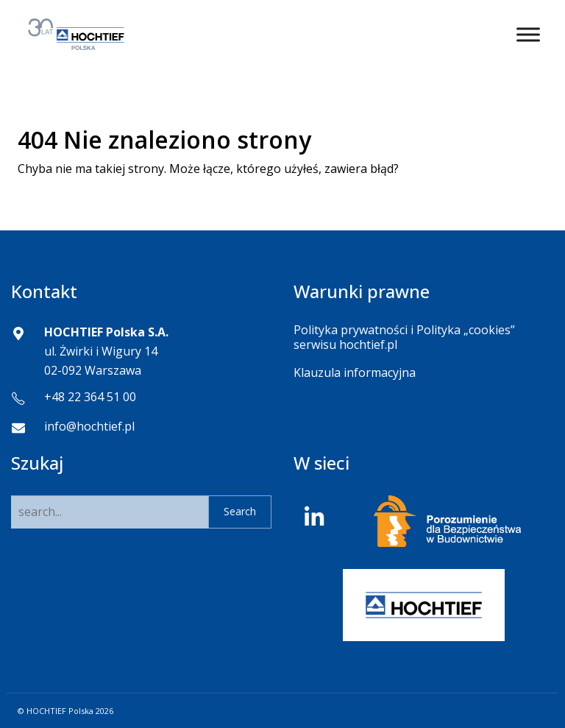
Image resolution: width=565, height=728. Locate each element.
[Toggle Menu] (528, 34)
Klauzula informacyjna (355, 372)
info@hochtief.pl (89, 426)
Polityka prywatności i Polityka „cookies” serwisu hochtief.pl (404, 337)
